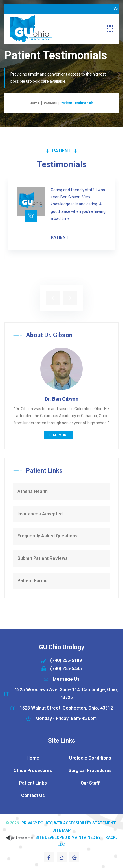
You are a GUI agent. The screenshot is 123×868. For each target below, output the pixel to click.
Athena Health (33, 491)
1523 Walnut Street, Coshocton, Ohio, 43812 (66, 708)
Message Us (66, 679)
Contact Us (33, 795)
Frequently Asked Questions (48, 536)
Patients (50, 103)
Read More (58, 435)
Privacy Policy (37, 823)
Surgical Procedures (90, 771)
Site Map (61, 830)
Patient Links (33, 783)
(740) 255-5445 (66, 669)
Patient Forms (32, 581)
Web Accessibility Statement (85, 823)
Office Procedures (33, 771)
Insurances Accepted (40, 514)
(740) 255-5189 (66, 660)
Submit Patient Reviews (43, 558)
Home (34, 103)
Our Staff (90, 783)
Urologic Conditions (90, 758)
